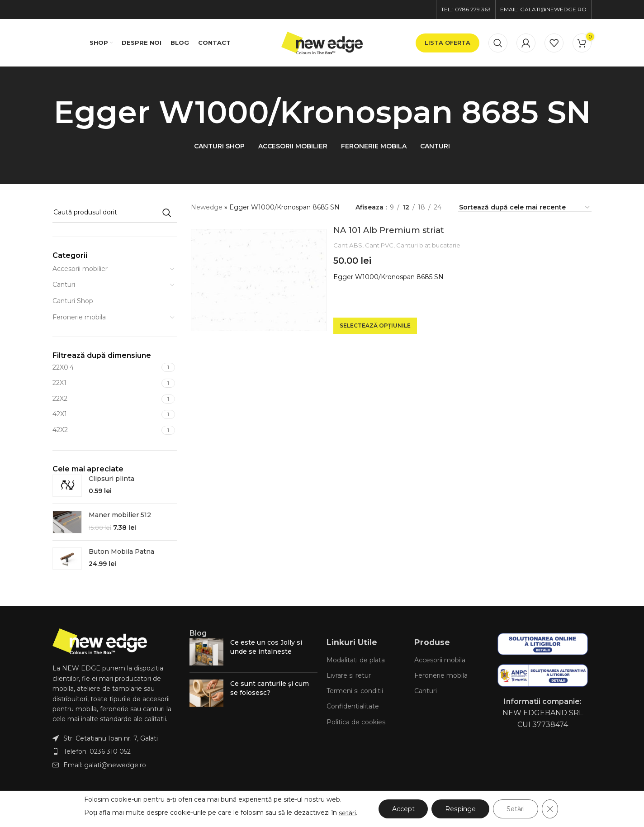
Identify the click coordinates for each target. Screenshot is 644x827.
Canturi (64, 285)
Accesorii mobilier (80, 269)
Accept (403, 809)
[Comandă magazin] (525, 208)
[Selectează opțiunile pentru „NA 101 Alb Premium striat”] (375, 326)
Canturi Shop (73, 301)
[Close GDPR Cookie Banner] (550, 809)
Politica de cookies (356, 722)
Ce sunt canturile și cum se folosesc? (270, 688)
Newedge (207, 207)
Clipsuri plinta (111, 479)
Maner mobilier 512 (120, 515)
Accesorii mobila (440, 660)
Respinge (461, 809)
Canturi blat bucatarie (428, 245)
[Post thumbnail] (206, 652)
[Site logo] (322, 42)
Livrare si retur (349, 675)
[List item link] (116, 751)
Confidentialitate (353, 706)
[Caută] (498, 43)
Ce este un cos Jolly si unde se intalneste (266, 647)
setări (347, 813)
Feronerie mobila (79, 317)
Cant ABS (348, 245)
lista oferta (447, 43)
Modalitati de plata (356, 660)
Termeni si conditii (355, 691)
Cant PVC (379, 245)
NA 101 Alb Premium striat (389, 230)
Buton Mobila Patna (121, 551)
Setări (516, 809)
